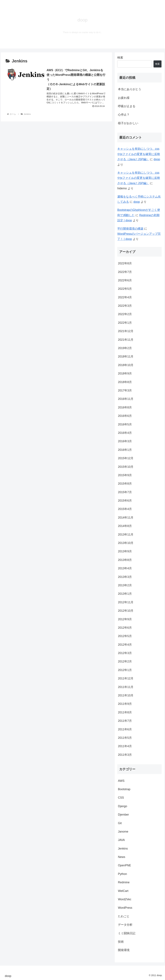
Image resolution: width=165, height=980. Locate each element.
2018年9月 (125, 374)
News (122, 857)
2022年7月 (125, 272)
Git (120, 823)
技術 (121, 942)
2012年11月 (126, 602)
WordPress (125, 908)
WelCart (123, 891)
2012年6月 (125, 628)
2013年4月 (125, 568)
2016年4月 (125, 433)
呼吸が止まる (127, 106)
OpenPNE (124, 865)
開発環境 (124, 950)
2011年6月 (125, 729)
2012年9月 (125, 619)
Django (123, 806)
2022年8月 (125, 263)
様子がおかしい (128, 123)
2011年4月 (125, 746)
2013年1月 (125, 594)
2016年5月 (125, 424)
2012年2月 (125, 661)
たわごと (124, 916)
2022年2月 (125, 314)
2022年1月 (125, 323)
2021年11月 (126, 340)
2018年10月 (126, 365)
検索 (120, 58)
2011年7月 (125, 721)
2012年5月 (125, 636)
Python (122, 874)
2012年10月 (126, 611)
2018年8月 (125, 382)
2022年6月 (125, 280)
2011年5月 (125, 738)
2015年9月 (125, 475)
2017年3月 (125, 390)
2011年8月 (125, 712)
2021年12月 (126, 331)
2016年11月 (126, 399)
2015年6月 (125, 501)
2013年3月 (125, 577)
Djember (123, 815)
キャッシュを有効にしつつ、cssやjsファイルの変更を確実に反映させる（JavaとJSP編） (139, 154)
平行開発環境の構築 (130, 229)
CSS (121, 798)
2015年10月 (126, 467)
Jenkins (123, 849)
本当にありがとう (130, 89)
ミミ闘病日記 (127, 933)
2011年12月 (126, 678)
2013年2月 (125, 585)
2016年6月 (125, 416)
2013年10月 (126, 543)
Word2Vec (125, 899)
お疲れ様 (124, 98)
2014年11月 (126, 518)
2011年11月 (126, 687)
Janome (123, 832)
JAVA (121, 840)
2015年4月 (125, 509)
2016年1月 (125, 450)
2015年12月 (126, 458)
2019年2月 (125, 348)
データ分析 (125, 925)
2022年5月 (125, 289)
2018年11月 (126, 357)
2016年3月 (125, 441)
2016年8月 (125, 407)
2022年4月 (125, 297)
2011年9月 (125, 704)
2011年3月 (125, 755)
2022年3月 (125, 306)
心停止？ (124, 115)
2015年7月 (125, 492)
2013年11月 (126, 535)
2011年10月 (126, 695)
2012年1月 (125, 670)
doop (157, 159)
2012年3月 (125, 653)
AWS (121, 781)
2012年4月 (125, 645)
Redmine (124, 882)
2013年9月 (125, 551)
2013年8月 (125, 560)
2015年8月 (125, 484)
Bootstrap (124, 789)
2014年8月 (125, 526)
